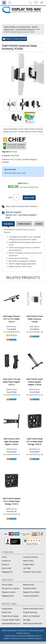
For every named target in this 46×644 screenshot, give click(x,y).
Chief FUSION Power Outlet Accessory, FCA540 (35, 319)
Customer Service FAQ (32, 572)
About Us (6, 564)
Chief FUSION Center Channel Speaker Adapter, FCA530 (34, 382)
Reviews (39, 224)
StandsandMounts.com (11, 623)
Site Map (27, 620)
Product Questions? (31, 596)
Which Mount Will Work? (33, 623)
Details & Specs (24, 224)
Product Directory (30, 612)
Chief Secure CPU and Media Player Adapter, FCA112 (11, 382)
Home (4, 557)
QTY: (10, 197)
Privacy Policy (28, 564)
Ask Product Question (27, 215)
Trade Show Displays (10, 616)
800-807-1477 (11, 215)
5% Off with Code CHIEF (16, 173)
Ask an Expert (7, 585)
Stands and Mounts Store (33, 609)
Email (8, 217)
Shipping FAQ (7, 572)
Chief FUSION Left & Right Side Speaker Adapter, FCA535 (12, 442)
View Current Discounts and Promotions (22, 206)
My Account (7, 568)
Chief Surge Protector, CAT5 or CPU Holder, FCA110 (12, 319)
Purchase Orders (30, 588)
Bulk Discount (29, 585)
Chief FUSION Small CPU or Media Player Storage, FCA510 (34, 442)
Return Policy (28, 561)
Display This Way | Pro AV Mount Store (17, 27)
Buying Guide (7, 609)
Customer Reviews (30, 557)
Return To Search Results (14, 39)
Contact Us (6, 561)
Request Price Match (31, 592)
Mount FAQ (6, 612)
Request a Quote (9, 592)
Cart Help (27, 568)
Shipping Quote (8, 596)
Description (8, 224)
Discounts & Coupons (11, 588)
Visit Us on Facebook (31, 616)
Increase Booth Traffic (11, 620)
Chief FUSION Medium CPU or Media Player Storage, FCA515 (12, 501)
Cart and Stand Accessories (25, 29)
